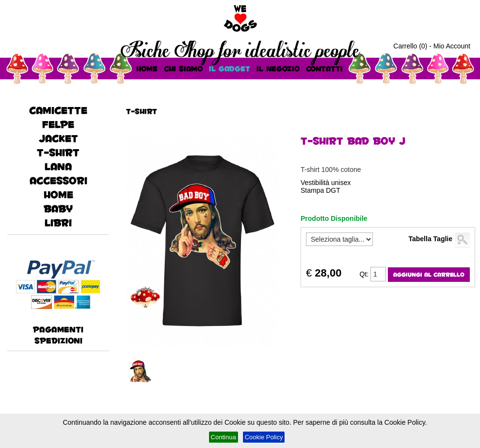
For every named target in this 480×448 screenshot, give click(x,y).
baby (58, 209)
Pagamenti (58, 329)
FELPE (58, 124)
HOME (147, 69)
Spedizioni (58, 340)
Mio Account (452, 46)
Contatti (324, 69)
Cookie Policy (264, 437)
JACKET (58, 138)
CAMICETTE (58, 110)
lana (58, 166)
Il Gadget (230, 69)
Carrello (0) (410, 46)
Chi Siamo (183, 69)
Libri (58, 223)
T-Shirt (58, 152)
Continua (224, 437)
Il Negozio (278, 69)
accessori (58, 180)
